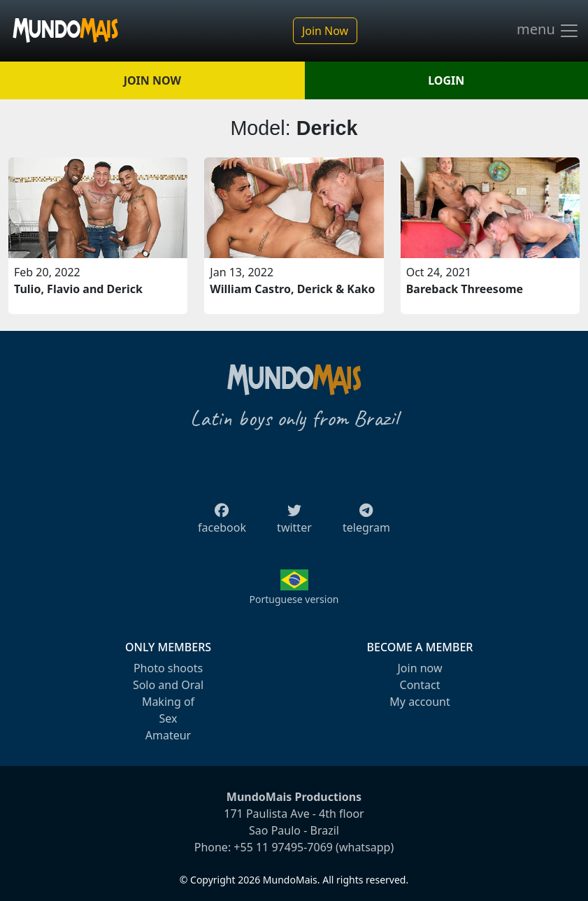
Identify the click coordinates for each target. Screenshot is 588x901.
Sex (168, 718)
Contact (420, 685)
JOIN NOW (152, 80)
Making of (168, 702)
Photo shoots (168, 668)
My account (420, 702)
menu (548, 31)
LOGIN (446, 80)
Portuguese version (294, 599)
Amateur (168, 735)
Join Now (325, 31)
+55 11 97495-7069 (283, 847)
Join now (420, 668)
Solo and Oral (168, 685)
